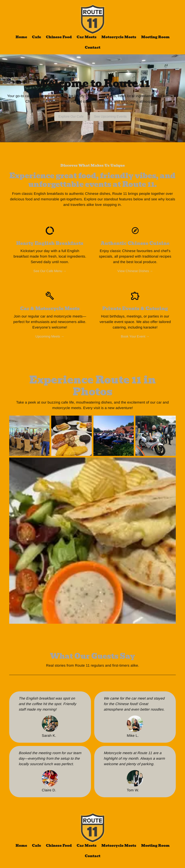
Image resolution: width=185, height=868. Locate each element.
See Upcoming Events (110, 116)
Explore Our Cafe (71, 116)
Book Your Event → (135, 336)
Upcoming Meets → (50, 336)
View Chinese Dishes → (135, 271)
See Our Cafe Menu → (50, 271)
